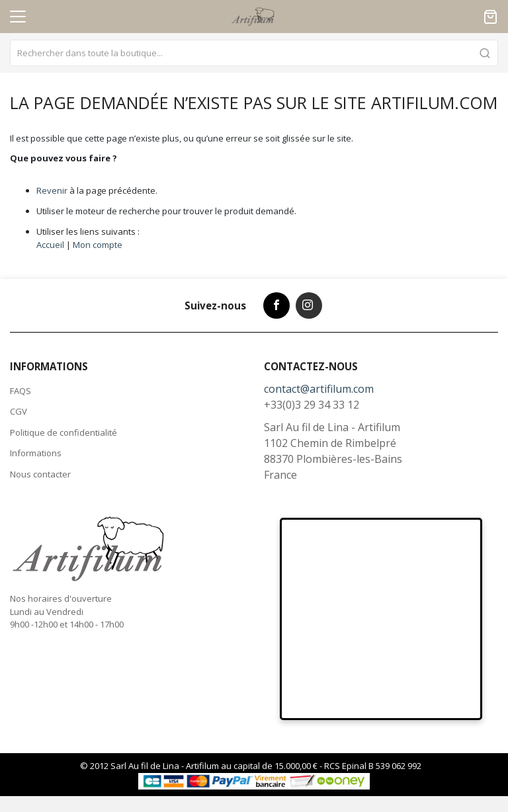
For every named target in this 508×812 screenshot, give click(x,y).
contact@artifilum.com (319, 389)
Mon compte (98, 245)
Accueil (50, 245)
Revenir (52, 190)
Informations (36, 453)
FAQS (21, 391)
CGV (19, 411)
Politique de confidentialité (63, 432)
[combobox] (254, 53)
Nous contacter (40, 474)
